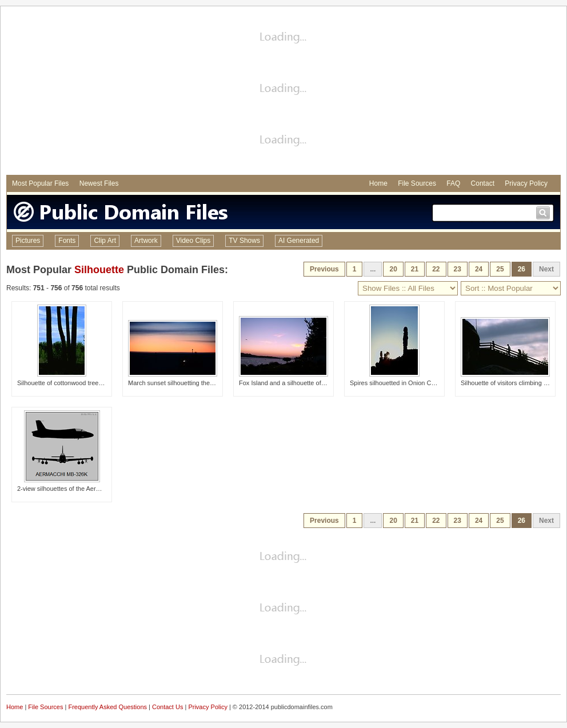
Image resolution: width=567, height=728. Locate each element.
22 (436, 269)
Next (546, 269)
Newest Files (99, 183)
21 (415, 269)
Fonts (67, 241)
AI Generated (299, 241)
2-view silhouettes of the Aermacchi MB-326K (80, 489)
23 (458, 269)
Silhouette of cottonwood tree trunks (67, 383)
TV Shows (244, 241)
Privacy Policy (526, 183)
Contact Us (167, 707)
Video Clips (193, 241)
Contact (483, 183)
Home (378, 183)
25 (500, 269)
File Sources (417, 183)
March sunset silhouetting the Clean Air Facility (193, 383)
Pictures (28, 241)
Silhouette (99, 270)
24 (479, 269)
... (373, 269)
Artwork (146, 241)
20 (393, 269)
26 (522, 269)
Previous (324, 269)
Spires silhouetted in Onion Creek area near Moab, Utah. (429, 383)
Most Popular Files (40, 183)
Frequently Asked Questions (107, 707)
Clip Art (105, 241)
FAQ (453, 183)
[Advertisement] (284, 92)
